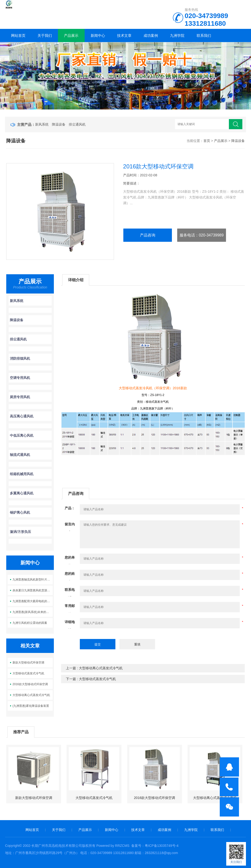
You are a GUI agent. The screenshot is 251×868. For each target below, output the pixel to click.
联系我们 (204, 35)
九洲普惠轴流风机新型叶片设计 (32, 580)
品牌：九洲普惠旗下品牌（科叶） (153, 408)
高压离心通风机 (22, 416)
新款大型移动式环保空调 (28, 663)
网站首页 (18, 35)
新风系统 (42, 124)
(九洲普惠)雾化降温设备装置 (31, 706)
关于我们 (45, 35)
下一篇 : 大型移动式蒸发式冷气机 (91, 679)
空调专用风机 (20, 378)
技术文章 (124, 35)
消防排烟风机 (20, 358)
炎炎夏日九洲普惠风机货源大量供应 (32, 590)
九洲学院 (177, 35)
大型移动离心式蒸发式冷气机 (31, 695)
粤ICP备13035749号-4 (162, 846)
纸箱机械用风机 (22, 474)
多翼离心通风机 (22, 493)
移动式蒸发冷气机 (157, 402)
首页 (207, 141)
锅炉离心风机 (20, 512)
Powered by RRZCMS (113, 846)
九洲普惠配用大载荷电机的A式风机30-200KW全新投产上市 (32, 601)
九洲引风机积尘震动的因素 (30, 623)
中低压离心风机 (22, 435)
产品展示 (71, 35)
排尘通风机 (77, 124)
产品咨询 (148, 235)
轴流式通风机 (20, 455)
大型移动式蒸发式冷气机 (28, 673)
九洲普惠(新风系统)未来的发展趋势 (32, 612)
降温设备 (59, 124)
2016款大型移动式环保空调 (30, 684)
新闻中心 (98, 35)
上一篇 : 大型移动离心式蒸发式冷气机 (94, 668)
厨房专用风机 (20, 397)
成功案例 (151, 35)
